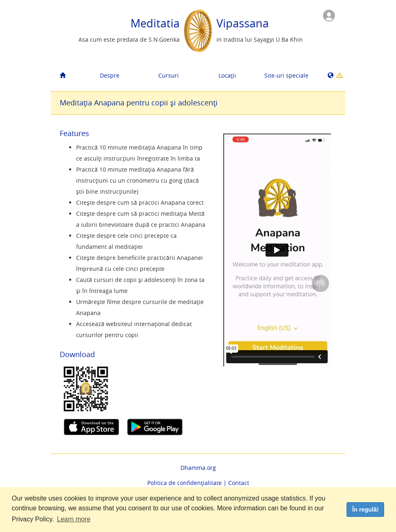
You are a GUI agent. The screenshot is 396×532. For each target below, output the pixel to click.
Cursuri (169, 75)
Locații (227, 75)
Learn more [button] (74, 519)
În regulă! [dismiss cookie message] (366, 510)
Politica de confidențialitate (184, 483)
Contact (239, 483)
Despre (110, 75)
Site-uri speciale (286, 75)
